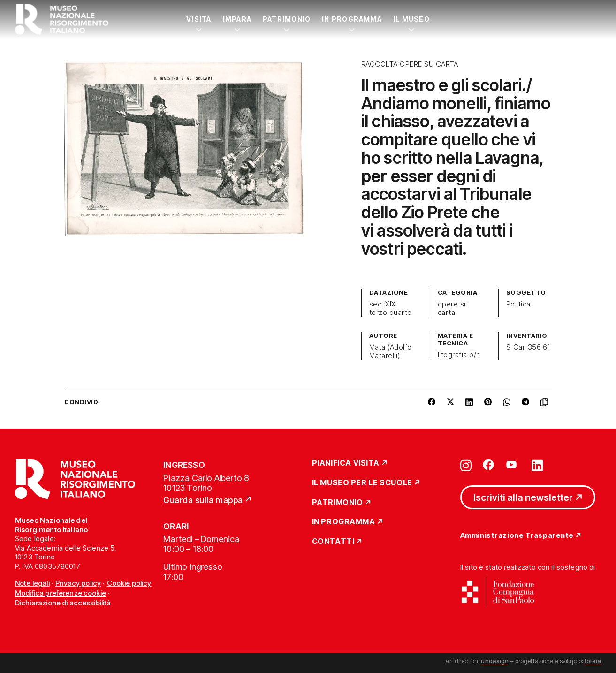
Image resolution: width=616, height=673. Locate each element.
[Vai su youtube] (513, 465)
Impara (237, 19)
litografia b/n (459, 355)
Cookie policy (129, 583)
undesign (495, 661)
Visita (199, 19)
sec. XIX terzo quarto (391, 308)
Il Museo (411, 19)
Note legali (32, 583)
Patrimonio (287, 19)
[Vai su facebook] (488, 465)
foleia (593, 661)
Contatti (333, 542)
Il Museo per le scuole (362, 483)
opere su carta (453, 308)
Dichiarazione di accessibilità (63, 603)
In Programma (352, 19)
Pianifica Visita (346, 463)
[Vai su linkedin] (537, 465)
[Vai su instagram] (466, 465)
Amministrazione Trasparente (517, 536)
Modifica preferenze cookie (61, 593)
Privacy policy (78, 583)
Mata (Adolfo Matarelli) (391, 352)
